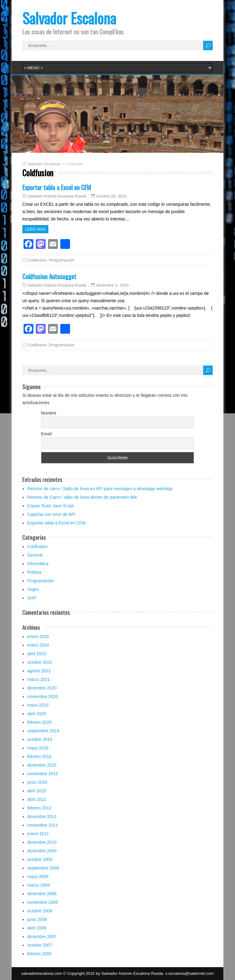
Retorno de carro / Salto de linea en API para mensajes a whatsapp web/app (100, 489)
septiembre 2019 (43, 731)
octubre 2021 (40, 662)
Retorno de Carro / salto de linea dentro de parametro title (82, 497)
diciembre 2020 (42, 688)
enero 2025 (38, 636)
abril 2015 (37, 791)
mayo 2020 (38, 705)
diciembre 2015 (42, 765)
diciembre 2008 (42, 894)
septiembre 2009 (43, 868)
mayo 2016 (38, 748)
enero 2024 (38, 645)
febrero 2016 (39, 757)
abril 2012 (37, 799)
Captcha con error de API (51, 514)
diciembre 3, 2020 (112, 285)
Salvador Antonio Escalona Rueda (57, 196)
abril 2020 (37, 714)
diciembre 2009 (42, 851)
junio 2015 (37, 782)
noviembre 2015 (43, 774)
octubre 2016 (40, 739)
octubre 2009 (40, 859)
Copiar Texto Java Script (50, 506)
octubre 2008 (40, 911)
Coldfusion (37, 260)
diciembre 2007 (42, 937)
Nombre (49, 413)
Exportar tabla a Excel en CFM (57, 187)
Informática (38, 564)
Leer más (35, 229)
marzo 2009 (39, 885)
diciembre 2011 (42, 817)
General (35, 555)
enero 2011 (38, 834)
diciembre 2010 (42, 842)
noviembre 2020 (43, 697)
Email (46, 434)
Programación (62, 260)
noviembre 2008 (43, 902)
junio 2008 (37, 919)
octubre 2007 (40, 945)
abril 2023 (37, 654)
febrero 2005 (39, 954)
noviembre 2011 (43, 825)
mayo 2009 (38, 877)
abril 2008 (37, 928)
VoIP (32, 598)
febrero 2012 (39, 808)
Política (34, 572)
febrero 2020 (39, 722)
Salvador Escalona (69, 18)
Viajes (33, 589)
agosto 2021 (39, 671)
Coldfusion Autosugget (49, 276)
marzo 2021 (39, 679)
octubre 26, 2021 (111, 196)
